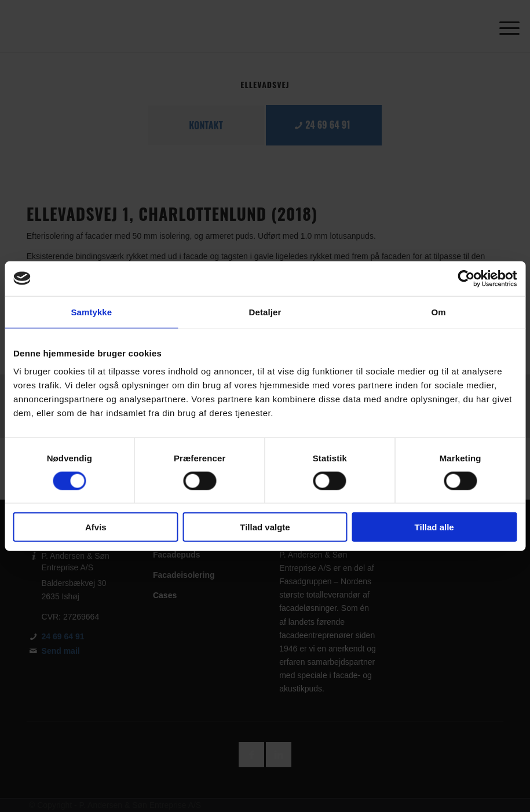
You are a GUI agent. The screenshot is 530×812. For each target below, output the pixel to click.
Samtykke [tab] (91, 312)
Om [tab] (439, 312)
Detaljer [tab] (265, 312)
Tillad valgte (265, 527)
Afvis (96, 527)
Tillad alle (434, 527)
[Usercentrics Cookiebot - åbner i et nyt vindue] (466, 278)
